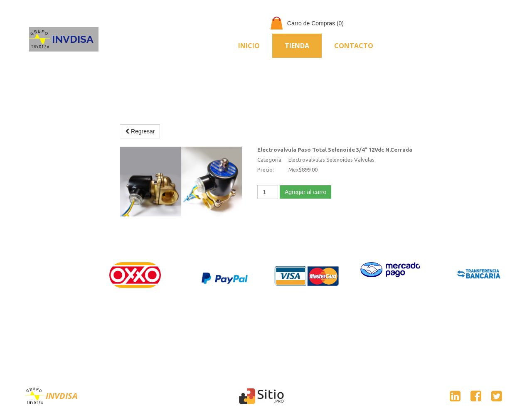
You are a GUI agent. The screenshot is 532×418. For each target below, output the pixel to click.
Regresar (140, 131)
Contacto (354, 46)
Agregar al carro (305, 192)
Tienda (297, 46)
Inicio (249, 46)
